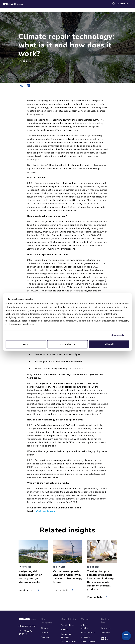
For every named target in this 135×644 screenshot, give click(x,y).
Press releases (88, 633)
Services (45, 637)
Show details (117, 335)
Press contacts (88, 641)
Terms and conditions (66, 635)
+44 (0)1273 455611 (26, 633)
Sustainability (67, 625)
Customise (68, 344)
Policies (65, 630)
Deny (26, 344)
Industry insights (85, 627)
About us (45, 628)
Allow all (109, 344)
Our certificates (68, 641)
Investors (85, 637)
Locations (106, 633)
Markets (45, 633)
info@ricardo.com (27, 626)
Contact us (123, 4)
